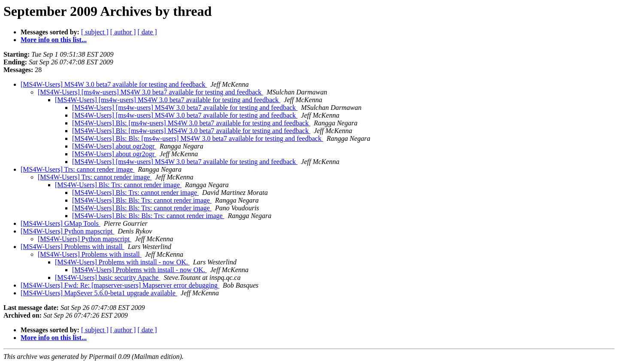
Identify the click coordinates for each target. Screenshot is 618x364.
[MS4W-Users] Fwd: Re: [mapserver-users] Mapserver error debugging (120, 285)
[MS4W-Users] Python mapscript (67, 231)
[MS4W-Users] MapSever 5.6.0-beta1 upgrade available (99, 293)
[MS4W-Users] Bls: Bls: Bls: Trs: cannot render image (148, 216)
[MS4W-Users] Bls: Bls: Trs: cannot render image (142, 200)
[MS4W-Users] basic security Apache (108, 278)
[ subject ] (95, 32)
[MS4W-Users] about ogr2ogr (114, 146)
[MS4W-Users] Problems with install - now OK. (122, 262)
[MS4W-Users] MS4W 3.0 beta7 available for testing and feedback (114, 84)
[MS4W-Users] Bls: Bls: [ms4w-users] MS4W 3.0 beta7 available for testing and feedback (198, 138)
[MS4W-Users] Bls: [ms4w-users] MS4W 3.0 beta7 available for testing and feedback (191, 123)
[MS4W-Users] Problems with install (73, 247)
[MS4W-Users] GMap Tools (61, 223)
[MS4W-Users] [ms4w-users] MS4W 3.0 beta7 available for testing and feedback (150, 92)
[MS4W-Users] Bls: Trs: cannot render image (118, 185)
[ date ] (147, 32)
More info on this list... (54, 40)
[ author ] (123, 32)
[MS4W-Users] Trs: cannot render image (77, 169)
